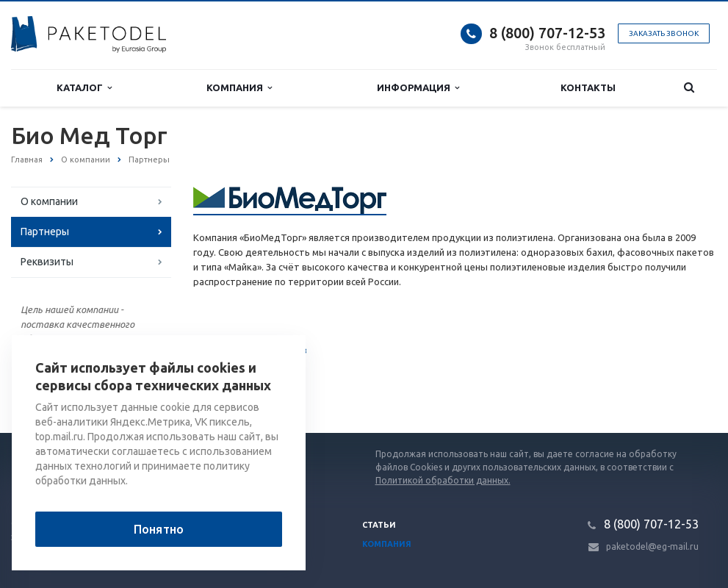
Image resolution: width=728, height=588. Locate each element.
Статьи (379, 525)
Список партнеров (250, 351)
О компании (49, 201)
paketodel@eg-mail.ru (652, 546)
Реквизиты (47, 262)
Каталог (84, 88)
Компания (239, 88)
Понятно (159, 529)
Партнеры (45, 232)
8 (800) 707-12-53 (547, 33)
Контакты (588, 87)
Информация (418, 88)
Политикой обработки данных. (443, 480)
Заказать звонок (664, 33)
